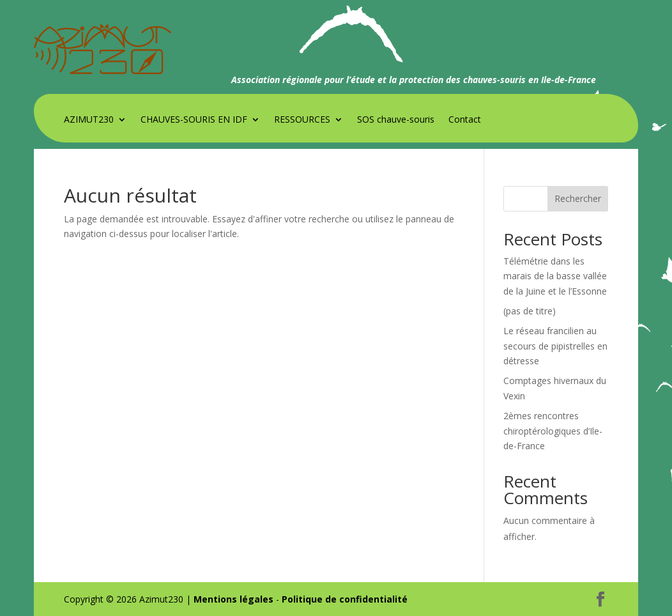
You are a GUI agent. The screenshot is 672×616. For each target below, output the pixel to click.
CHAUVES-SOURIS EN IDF (194, 120)
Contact (465, 120)
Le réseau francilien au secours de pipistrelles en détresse (555, 346)
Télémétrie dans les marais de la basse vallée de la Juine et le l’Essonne (555, 276)
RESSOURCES (302, 120)
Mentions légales (233, 599)
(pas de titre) (530, 311)
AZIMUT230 (89, 120)
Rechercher (578, 198)
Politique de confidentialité (345, 599)
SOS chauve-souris (396, 120)
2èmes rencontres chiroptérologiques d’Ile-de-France (553, 431)
